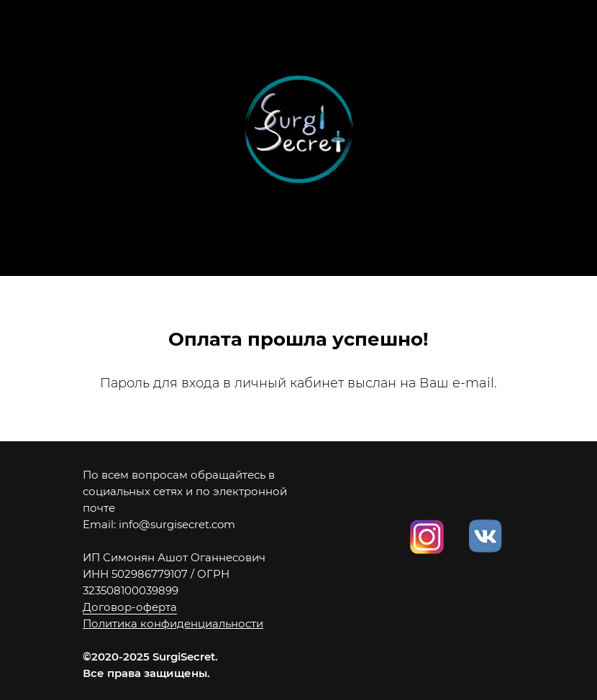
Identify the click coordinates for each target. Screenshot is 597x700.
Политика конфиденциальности (173, 623)
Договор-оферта (130, 607)
